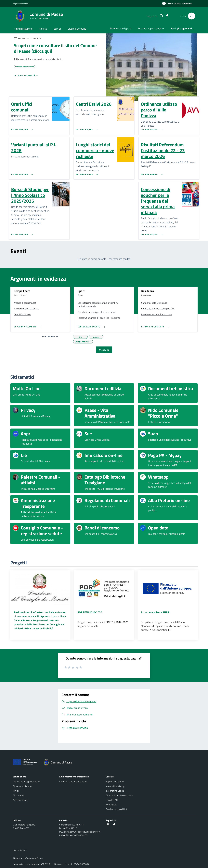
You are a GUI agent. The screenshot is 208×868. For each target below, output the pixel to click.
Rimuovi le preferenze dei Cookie (28, 858)
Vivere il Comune (77, 29)
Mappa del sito (20, 850)
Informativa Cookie (115, 791)
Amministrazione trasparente (73, 781)
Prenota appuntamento (151, 28)
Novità (43, 29)
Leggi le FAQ (112, 800)
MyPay (16, 791)
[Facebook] (166, 16)
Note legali (111, 805)
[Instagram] (160, 16)
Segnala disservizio (115, 781)
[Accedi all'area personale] (178, 3)
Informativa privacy (115, 786)
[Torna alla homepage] (59, 762)
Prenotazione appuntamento (27, 781)
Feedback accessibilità (116, 809)
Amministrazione (23, 29)
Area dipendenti (20, 800)
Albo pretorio (19, 795)
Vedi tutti (104, 350)
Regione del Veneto (21, 3)
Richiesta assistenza (22, 786)
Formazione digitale (121, 28)
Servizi (57, 29)
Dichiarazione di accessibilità (119, 795)
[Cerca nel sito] (192, 16)
